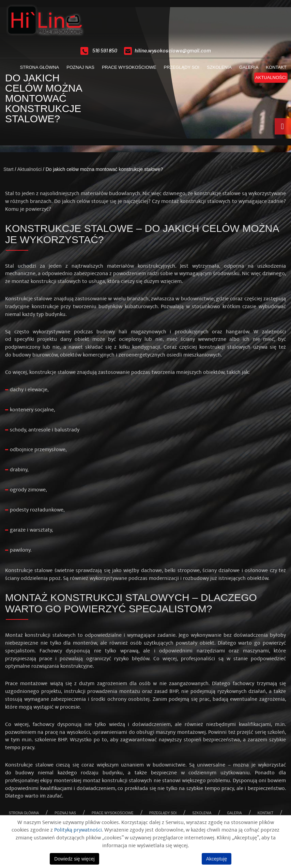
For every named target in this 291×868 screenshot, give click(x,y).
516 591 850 (105, 51)
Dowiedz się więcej (74, 859)
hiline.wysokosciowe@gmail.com (173, 51)
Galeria (246, 70)
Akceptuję (217, 859)
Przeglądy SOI (179, 70)
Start (9, 169)
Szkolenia (217, 70)
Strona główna (37, 70)
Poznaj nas (78, 70)
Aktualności (268, 80)
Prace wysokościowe (126, 70)
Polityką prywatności (78, 830)
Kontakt (274, 70)
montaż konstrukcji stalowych (196, 201)
